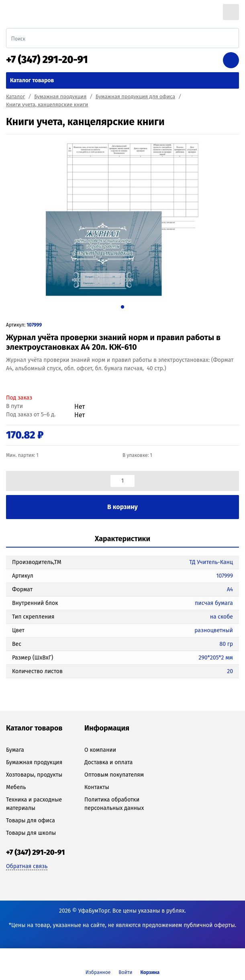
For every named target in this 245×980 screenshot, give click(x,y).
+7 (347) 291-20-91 (47, 60)
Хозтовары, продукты (34, 775)
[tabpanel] (122, 219)
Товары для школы (31, 833)
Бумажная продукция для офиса (135, 96)
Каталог (15, 96)
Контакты (97, 787)
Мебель (16, 787)
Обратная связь (27, 866)
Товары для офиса (31, 821)
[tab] (122, 539)
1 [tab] (122, 306)
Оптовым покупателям (114, 775)
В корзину (122, 507)
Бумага (15, 750)
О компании (100, 750)
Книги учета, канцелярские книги (47, 104)
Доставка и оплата (108, 762)
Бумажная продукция (60, 96)
